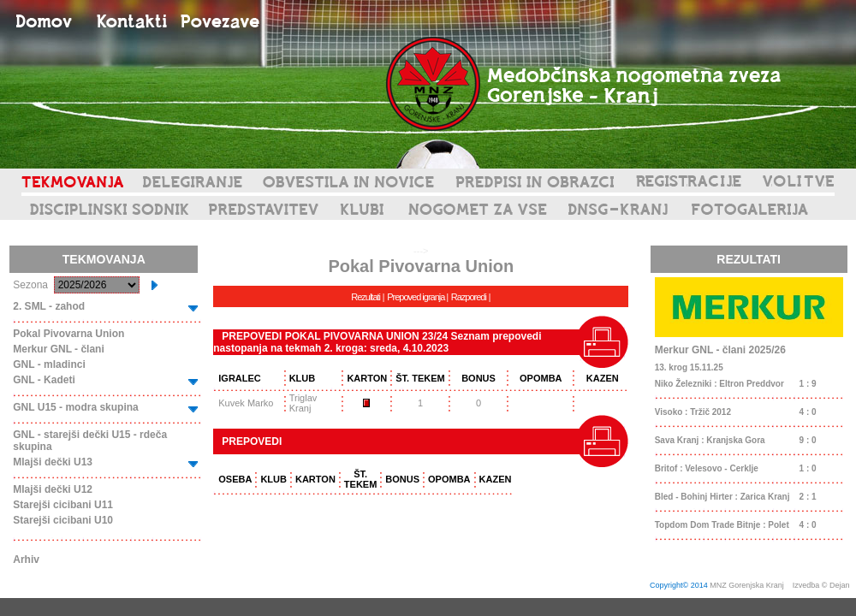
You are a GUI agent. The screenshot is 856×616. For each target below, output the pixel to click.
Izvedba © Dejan (822, 585)
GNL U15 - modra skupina (75, 407)
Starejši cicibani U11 (63, 505)
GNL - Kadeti (44, 380)
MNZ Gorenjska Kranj (747, 585)
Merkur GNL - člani (58, 349)
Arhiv (26, 560)
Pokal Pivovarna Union (68, 334)
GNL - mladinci (49, 364)
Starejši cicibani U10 (63, 520)
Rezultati (366, 297)
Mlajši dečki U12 (53, 489)
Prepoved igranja (416, 297)
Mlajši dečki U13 (53, 462)
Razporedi (469, 297)
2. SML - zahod (49, 306)
